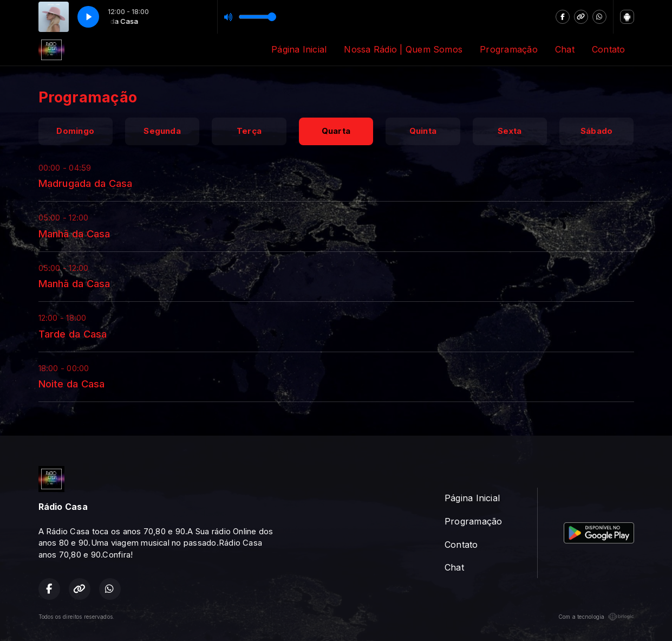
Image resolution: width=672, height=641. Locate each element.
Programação (509, 49)
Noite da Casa (72, 384)
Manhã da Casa (74, 234)
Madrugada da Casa (86, 183)
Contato (609, 49)
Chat (565, 49)
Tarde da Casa (73, 334)
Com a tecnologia (596, 617)
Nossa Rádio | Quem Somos (403, 49)
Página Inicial (299, 49)
